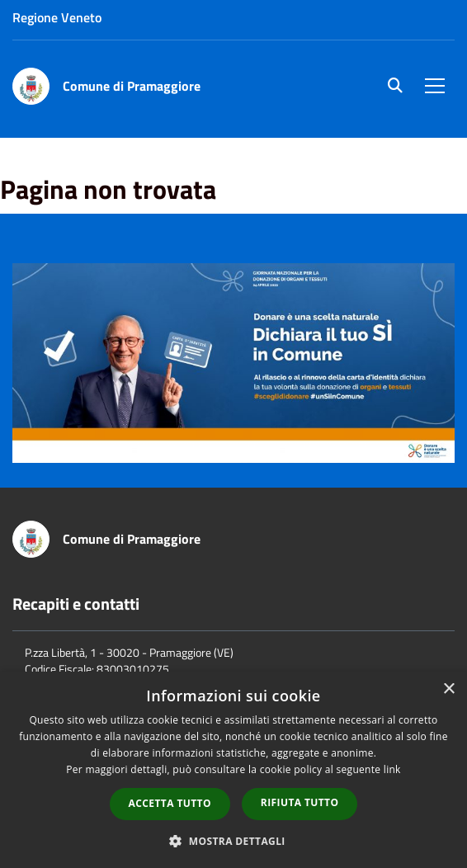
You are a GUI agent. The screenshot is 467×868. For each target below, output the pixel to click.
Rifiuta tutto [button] (300, 802)
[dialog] (233, 770)
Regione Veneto (57, 17)
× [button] (448, 689)
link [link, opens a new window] (392, 769)
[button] (233, 840)
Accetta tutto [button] (170, 803)
